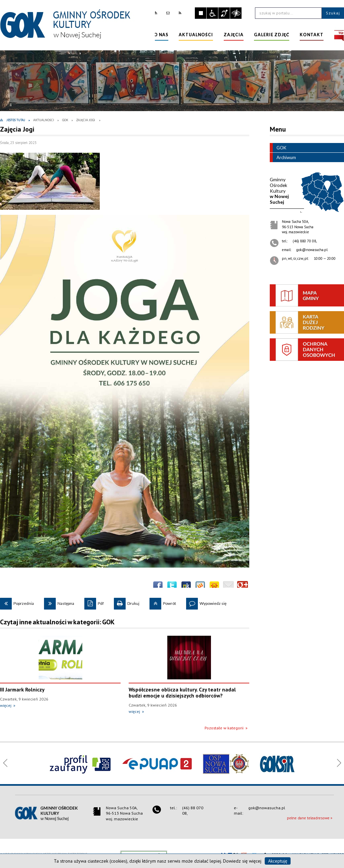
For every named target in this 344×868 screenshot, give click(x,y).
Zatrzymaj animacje (201, 13)
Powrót (163, 602)
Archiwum (283, 157)
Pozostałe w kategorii (224, 728)
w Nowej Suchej (279, 191)
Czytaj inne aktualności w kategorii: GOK (57, 622)
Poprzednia (17, 602)
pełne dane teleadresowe (308, 818)
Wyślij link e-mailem (228, 586)
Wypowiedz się (206, 602)
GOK (278, 148)
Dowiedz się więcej (242, 861)
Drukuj (127, 602)
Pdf (94, 602)
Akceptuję (278, 861)
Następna (59, 602)
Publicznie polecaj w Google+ (243, 586)
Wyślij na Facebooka (158, 586)
